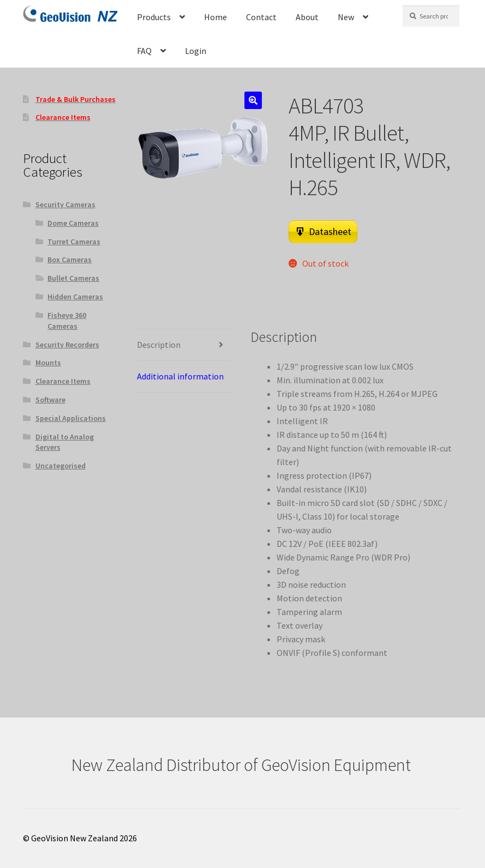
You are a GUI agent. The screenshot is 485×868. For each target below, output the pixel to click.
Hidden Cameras (75, 297)
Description (159, 345)
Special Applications (71, 418)
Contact (261, 17)
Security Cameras (65, 204)
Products (154, 17)
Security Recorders (67, 345)
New (346, 17)
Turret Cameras (74, 242)
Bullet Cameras (73, 278)
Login (196, 51)
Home (215, 17)
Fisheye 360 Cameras (67, 321)
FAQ (144, 51)
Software (50, 400)
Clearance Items (63, 381)
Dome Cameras (73, 223)
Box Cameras (70, 260)
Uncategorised (61, 466)
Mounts (48, 363)
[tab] (184, 345)
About (307, 17)
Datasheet (330, 231)
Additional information (180, 376)
